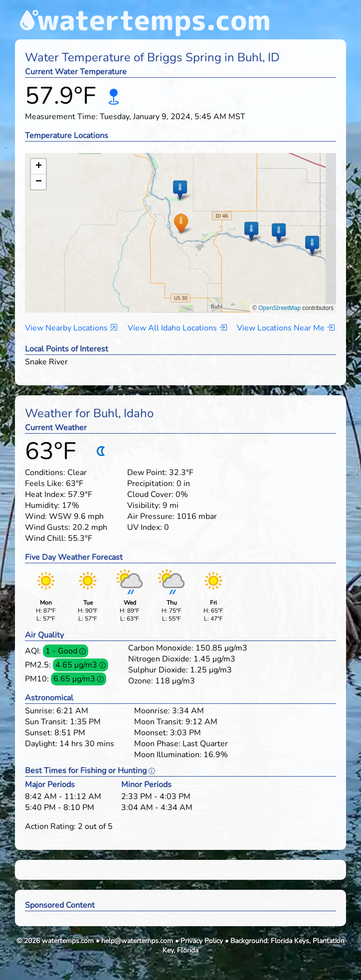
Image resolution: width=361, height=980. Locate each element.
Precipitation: (151, 484)
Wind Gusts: (48, 527)
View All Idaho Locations (177, 328)
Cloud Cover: (150, 494)
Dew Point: (147, 473)
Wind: (36, 516)
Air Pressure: (151, 516)
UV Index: (145, 527)
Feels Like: (44, 484)
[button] (181, 223)
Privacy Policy (202, 941)
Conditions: (45, 473)
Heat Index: (45, 494)
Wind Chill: (45, 538)
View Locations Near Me (286, 328)
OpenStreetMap (279, 308)
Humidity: (42, 505)
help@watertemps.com (137, 941)
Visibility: (144, 505)
